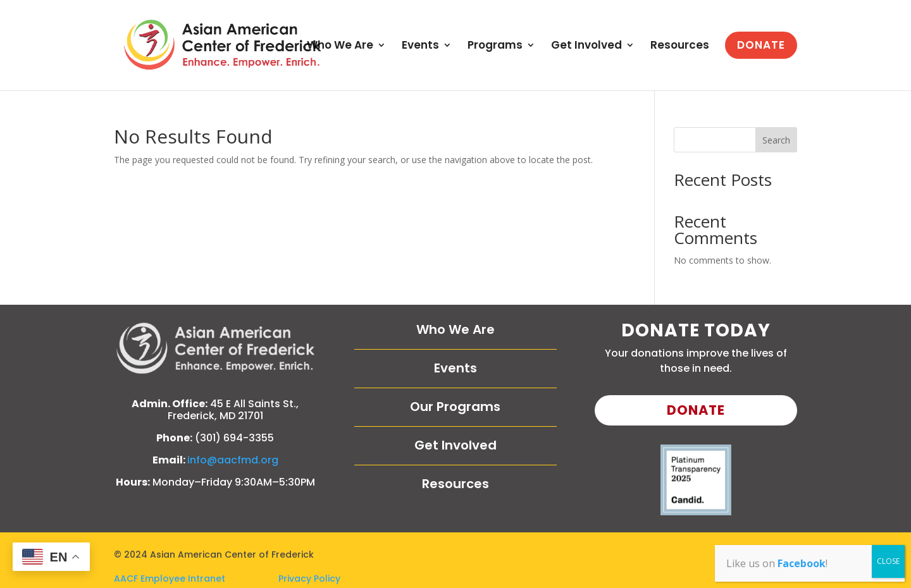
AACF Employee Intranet (196, 579)
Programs (495, 46)
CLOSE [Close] (888, 561)
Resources (680, 46)
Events (420, 46)
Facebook (802, 563)
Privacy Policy (309, 579)
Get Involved (586, 46)
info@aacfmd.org (233, 460)
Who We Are (340, 46)
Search (776, 140)
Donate (696, 410)
